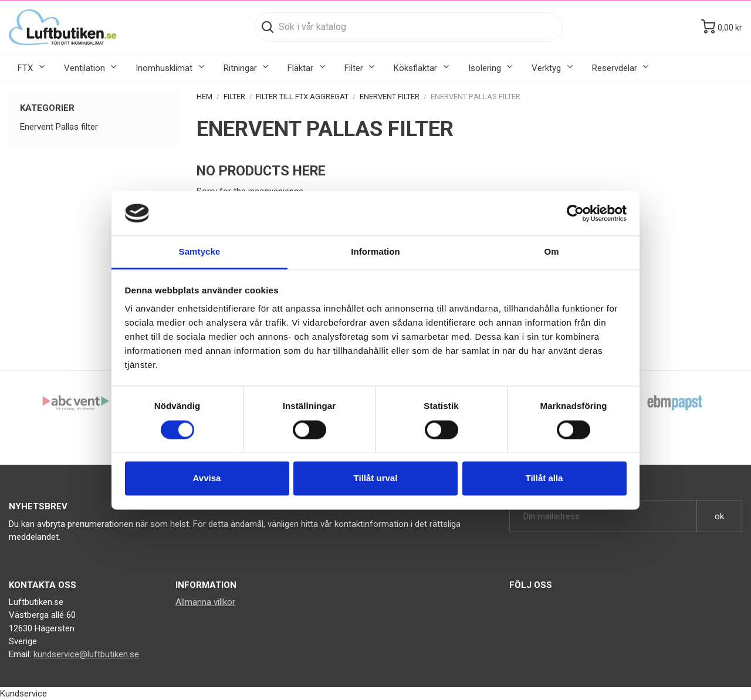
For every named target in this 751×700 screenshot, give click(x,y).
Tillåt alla (544, 478)
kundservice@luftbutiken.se (86, 654)
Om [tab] (551, 252)
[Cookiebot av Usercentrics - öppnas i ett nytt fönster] (575, 213)
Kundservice (23, 694)
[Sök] (409, 27)
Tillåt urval (376, 478)
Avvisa (207, 478)
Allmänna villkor (205, 602)
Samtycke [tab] (200, 252)
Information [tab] (375, 252)
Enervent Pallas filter (59, 127)
